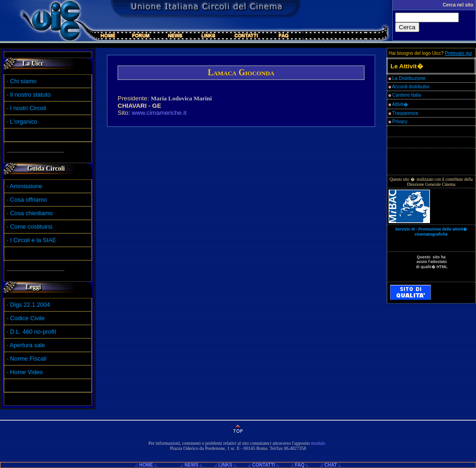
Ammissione (26, 186)
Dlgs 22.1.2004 (30, 305)
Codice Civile (28, 318)
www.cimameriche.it (159, 113)
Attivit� (398, 104)
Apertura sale (27, 345)
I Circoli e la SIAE (33, 240)
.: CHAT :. (331, 465)
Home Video (27, 372)
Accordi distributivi (411, 87)
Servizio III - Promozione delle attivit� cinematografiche (431, 232)
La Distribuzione (409, 78)
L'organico (22, 122)
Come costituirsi (31, 227)
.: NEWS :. (192, 465)
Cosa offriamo (29, 200)
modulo (318, 443)
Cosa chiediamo (32, 213)
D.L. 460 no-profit (32, 332)
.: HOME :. (150, 465)
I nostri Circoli (26, 108)
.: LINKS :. (225, 465)
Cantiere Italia (407, 95)
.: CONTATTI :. (264, 465)
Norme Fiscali (27, 359)
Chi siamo (22, 81)
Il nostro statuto (29, 95)
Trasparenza (403, 113)
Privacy (398, 122)
